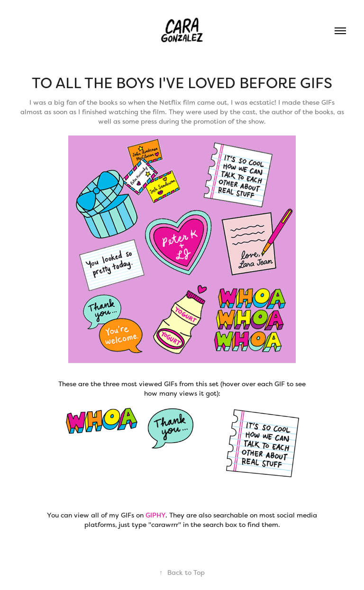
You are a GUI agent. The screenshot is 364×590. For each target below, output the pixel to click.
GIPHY (155, 515)
